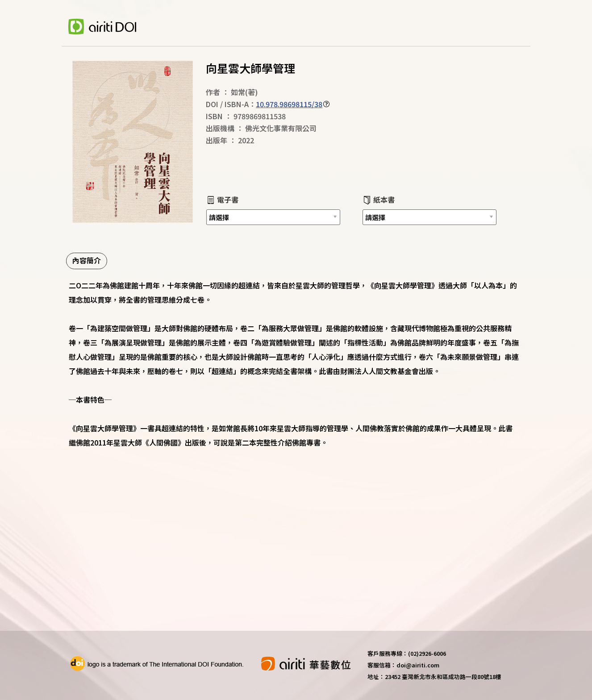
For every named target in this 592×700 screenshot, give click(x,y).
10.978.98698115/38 (289, 104)
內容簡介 (87, 260)
